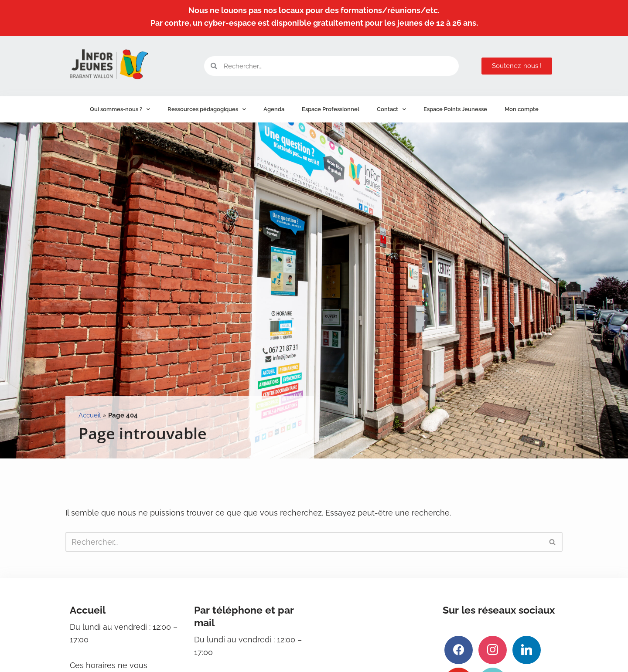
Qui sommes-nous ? (120, 109)
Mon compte (522, 109)
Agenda (274, 109)
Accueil (90, 415)
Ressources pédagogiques (207, 109)
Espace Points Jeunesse (455, 109)
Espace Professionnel (331, 109)
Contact (391, 109)
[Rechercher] (304, 542)
